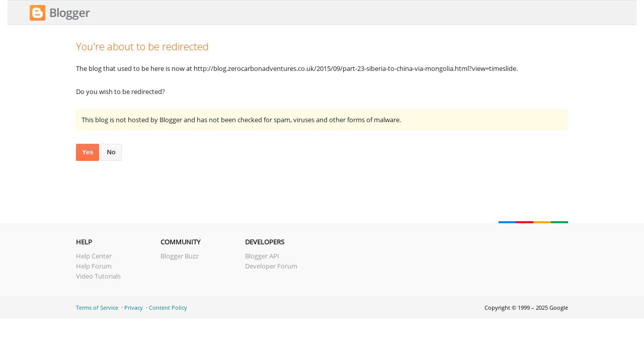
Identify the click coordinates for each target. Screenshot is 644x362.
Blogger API (262, 256)
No (111, 152)
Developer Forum (271, 266)
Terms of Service (97, 307)
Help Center (94, 256)
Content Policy (168, 307)
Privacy (134, 307)
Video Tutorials (98, 276)
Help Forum (94, 266)
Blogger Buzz (180, 256)
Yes (88, 152)
